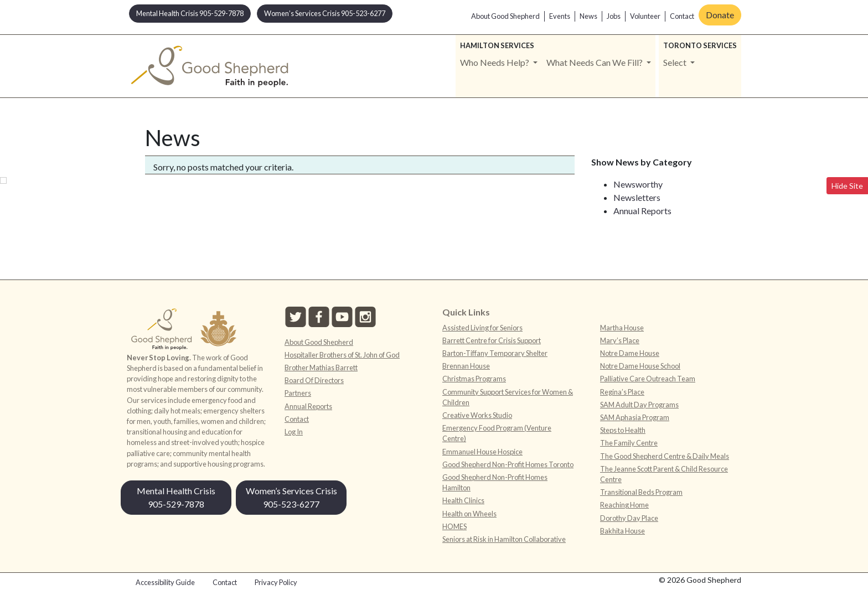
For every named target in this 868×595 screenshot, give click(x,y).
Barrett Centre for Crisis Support (492, 340)
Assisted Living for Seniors (482, 328)
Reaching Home (624, 505)
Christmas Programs (474, 379)
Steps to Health (623, 430)
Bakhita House (622, 531)
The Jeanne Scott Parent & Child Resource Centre (664, 474)
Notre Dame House (630, 353)
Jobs (614, 16)
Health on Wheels (469, 514)
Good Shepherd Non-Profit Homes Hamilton (495, 482)
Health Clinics (463, 500)
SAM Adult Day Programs (639, 405)
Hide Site (847, 186)
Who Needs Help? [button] (495, 62)
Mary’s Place (620, 340)
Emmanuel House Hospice (482, 452)
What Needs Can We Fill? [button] (595, 62)
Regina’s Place (622, 392)
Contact (682, 16)
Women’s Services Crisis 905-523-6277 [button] (325, 13)
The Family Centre (629, 443)
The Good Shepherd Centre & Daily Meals (665, 456)
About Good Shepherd (505, 16)
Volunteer (645, 16)
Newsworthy (638, 184)
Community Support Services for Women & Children (508, 397)
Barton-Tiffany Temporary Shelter (495, 353)
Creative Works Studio (477, 415)
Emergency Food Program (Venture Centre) (497, 433)
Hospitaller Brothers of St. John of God (342, 355)
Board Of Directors (314, 380)
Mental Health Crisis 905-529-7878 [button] (190, 13)
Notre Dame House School (640, 366)
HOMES (454, 526)
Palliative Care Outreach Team (648, 379)
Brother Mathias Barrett (321, 368)
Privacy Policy (276, 582)
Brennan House (466, 366)
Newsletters (637, 197)
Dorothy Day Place (629, 518)
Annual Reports (642, 211)
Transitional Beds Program (641, 492)
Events (560, 16)
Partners (298, 393)
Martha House (622, 328)
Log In (294, 432)
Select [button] (676, 62)
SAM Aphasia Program (635, 417)
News (588, 16)
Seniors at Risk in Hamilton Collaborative (504, 539)
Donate (720, 15)
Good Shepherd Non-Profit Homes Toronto (508, 464)
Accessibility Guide (165, 582)
